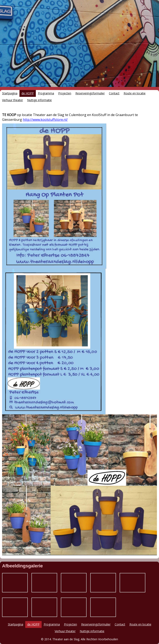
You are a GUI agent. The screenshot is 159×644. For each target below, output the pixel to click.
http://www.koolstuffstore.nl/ (45, 120)
